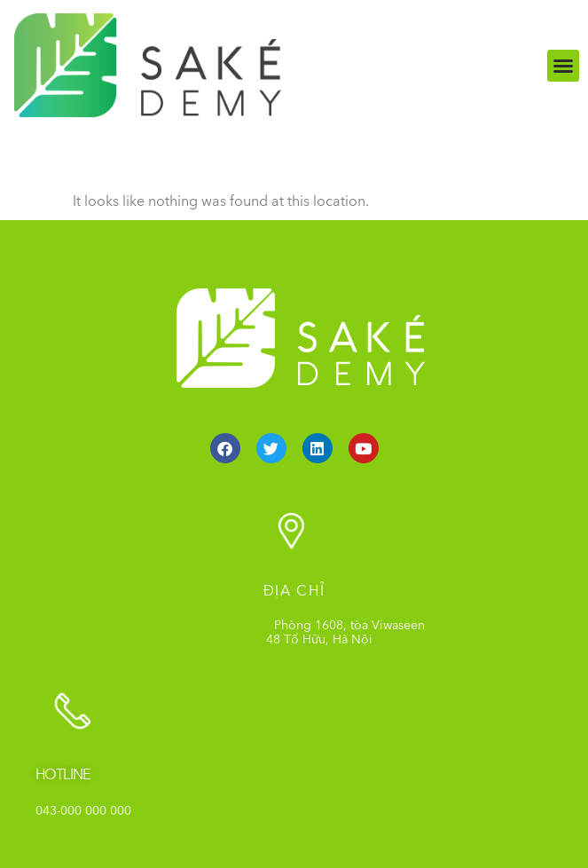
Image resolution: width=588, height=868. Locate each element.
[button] (563, 66)
